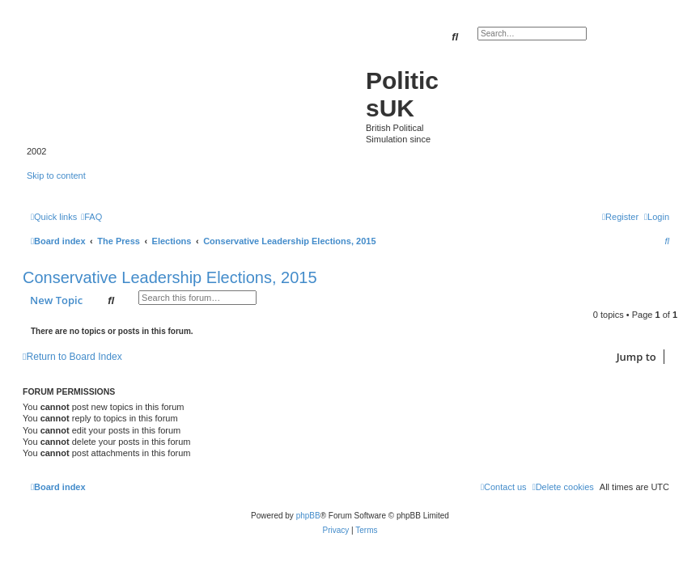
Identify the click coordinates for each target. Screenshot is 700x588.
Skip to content (56, 176)
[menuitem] (91, 217)
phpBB (308, 516)
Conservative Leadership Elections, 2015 (170, 277)
